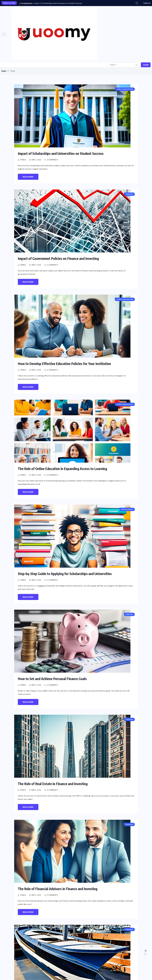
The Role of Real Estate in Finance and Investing (54, 784)
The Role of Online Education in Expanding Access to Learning (64, 468)
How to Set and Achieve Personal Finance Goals (53, 678)
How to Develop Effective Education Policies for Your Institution (66, 363)
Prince (23, 160)
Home (4, 71)
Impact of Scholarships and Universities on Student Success (58, 3)
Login (146, 65)
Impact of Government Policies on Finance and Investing (60, 258)
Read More (28, 177)
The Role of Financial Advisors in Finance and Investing (59, 889)
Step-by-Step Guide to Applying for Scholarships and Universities (66, 573)
